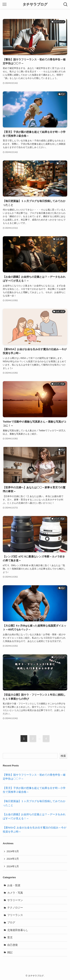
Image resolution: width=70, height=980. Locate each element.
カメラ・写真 (15, 893)
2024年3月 (13, 851)
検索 (63, 756)
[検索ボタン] (66, 4)
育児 (10, 938)
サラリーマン (15, 900)
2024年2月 (13, 859)
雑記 (10, 952)
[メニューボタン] (4, 4)
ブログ (11, 923)
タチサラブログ (35, 5)
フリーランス (15, 915)
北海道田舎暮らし (18, 930)
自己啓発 (13, 945)
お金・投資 (14, 885)
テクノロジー (15, 908)
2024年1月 (13, 866)
